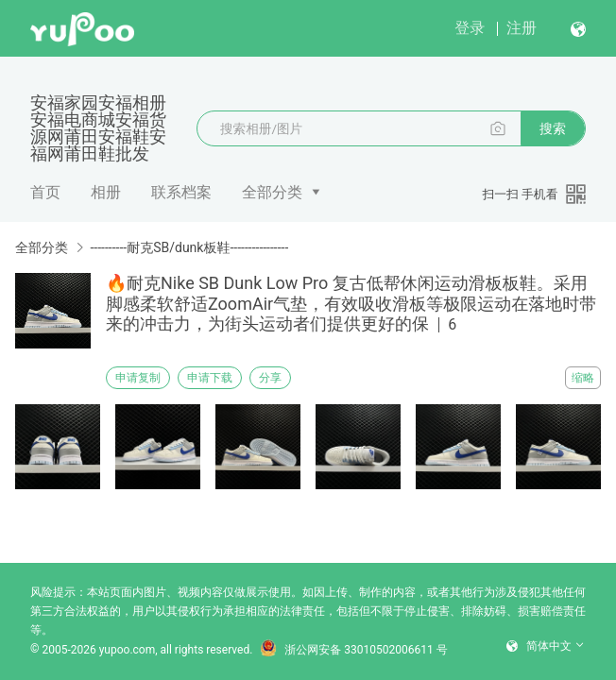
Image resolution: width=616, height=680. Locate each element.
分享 (270, 378)
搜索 (553, 128)
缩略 (583, 378)
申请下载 (210, 378)
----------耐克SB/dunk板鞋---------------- (189, 247)
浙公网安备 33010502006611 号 (353, 650)
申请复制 (138, 378)
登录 (470, 28)
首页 (45, 192)
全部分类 (272, 192)
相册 (106, 192)
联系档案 (181, 192)
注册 (522, 28)
